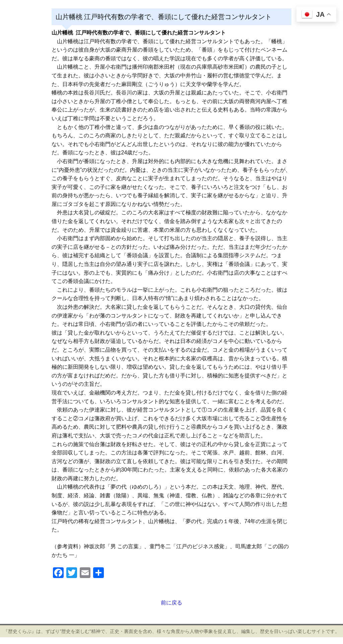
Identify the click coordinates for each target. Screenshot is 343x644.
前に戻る (171, 603)
